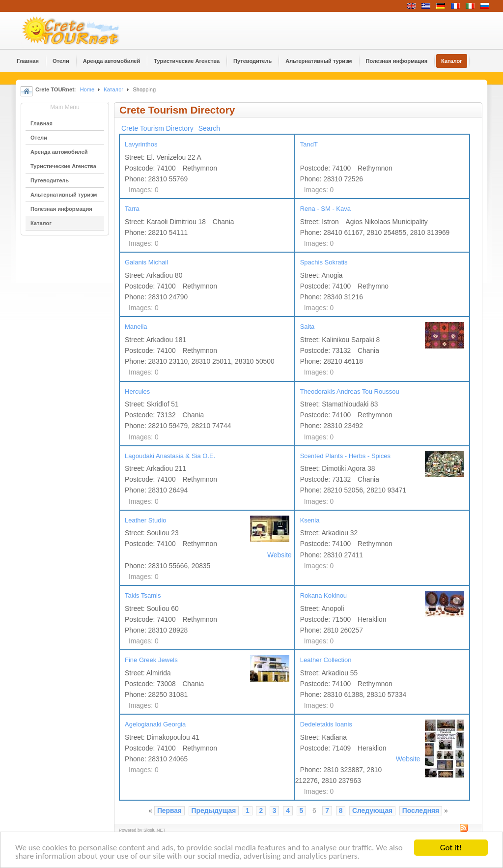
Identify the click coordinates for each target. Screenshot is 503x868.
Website (279, 555)
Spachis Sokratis (324, 262)
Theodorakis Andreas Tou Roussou (350, 391)
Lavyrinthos (141, 144)
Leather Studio (146, 520)
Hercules (137, 391)
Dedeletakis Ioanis (326, 724)
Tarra (132, 209)
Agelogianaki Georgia (155, 724)
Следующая (372, 811)
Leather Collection (326, 660)
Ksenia (310, 520)
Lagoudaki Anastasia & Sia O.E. (170, 456)
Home (87, 89)
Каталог (113, 89)
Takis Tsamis (143, 595)
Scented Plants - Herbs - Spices (345, 456)
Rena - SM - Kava (325, 209)
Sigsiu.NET (154, 830)
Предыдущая (214, 811)
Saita (307, 327)
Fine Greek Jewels (151, 660)
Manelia (136, 327)
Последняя (421, 811)
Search (209, 128)
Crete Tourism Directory (157, 128)
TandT (309, 144)
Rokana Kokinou (323, 595)
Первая (169, 811)
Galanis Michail (146, 262)
